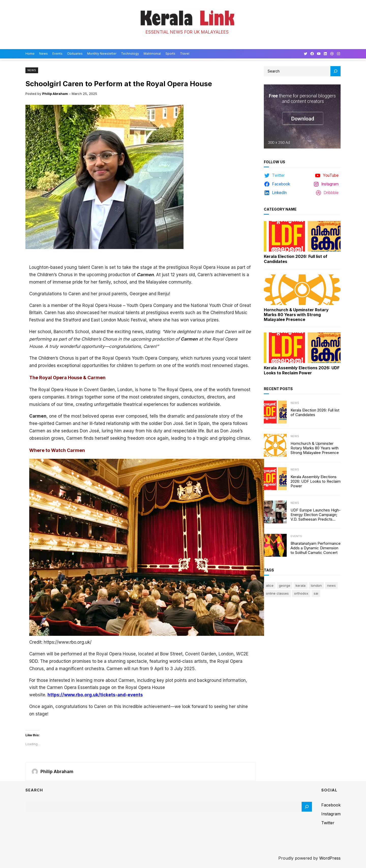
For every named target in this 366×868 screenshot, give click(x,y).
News (32, 70)
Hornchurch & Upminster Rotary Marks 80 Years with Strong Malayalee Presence (296, 315)
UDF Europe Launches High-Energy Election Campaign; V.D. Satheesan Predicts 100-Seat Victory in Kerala (316, 515)
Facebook (331, 805)
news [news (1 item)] (331, 585)
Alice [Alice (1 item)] (270, 585)
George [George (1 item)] (285, 585)
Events (296, 536)
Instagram (331, 814)
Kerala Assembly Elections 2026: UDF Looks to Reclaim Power (302, 370)
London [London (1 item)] (316, 585)
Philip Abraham (55, 94)
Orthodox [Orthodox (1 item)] (301, 593)
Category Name (280, 209)
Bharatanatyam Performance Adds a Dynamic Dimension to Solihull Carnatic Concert (316, 548)
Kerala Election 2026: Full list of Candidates (296, 259)
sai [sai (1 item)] (316, 593)
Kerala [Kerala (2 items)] (301, 585)
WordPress (330, 858)
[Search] (335, 71)
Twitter (328, 823)
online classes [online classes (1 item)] (277, 593)
